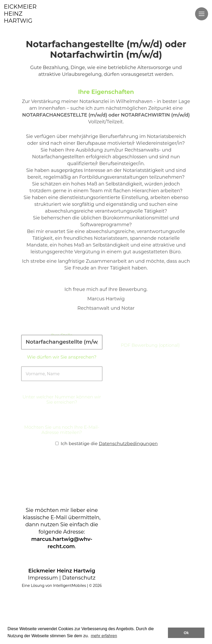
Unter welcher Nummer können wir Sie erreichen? (62, 406)
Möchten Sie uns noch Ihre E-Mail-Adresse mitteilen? (62, 437)
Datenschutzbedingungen (128, 444)
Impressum (43, 578)
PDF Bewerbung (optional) (150, 352)
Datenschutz (79, 578)
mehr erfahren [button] (104, 636)
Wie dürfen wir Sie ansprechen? (62, 360)
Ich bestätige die (106, 444)
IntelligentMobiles (69, 586)
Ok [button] (186, 633)
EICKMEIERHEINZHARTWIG (20, 14)
